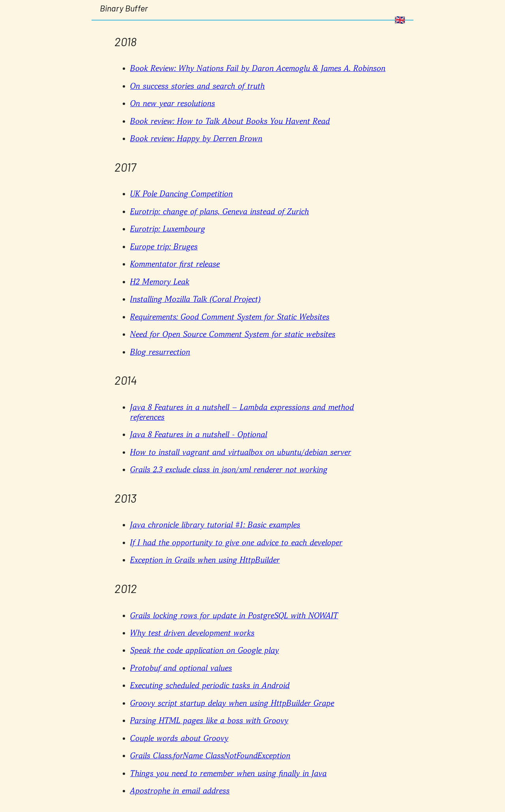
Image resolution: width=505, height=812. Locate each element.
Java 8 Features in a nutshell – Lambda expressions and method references (242, 413)
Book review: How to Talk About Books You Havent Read (230, 122)
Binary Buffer (124, 8)
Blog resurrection (160, 352)
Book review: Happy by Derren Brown (196, 139)
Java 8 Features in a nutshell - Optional (199, 435)
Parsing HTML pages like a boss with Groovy (209, 721)
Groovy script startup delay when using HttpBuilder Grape (232, 703)
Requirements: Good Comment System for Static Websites (230, 317)
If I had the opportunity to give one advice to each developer (236, 543)
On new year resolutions (173, 104)
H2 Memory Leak (160, 282)
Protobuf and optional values (181, 668)
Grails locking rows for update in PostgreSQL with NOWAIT (234, 616)
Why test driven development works (192, 633)
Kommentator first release (175, 264)
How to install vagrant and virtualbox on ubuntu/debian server (241, 453)
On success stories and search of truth (197, 86)
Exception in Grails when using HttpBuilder (205, 560)
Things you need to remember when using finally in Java (228, 774)
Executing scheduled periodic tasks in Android (210, 686)
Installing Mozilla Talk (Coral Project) (195, 299)
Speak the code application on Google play (205, 651)
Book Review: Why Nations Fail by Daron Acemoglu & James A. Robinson (258, 69)
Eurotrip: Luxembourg (168, 229)
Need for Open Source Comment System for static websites (233, 335)
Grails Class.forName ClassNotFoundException (210, 756)
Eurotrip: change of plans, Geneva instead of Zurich (220, 212)
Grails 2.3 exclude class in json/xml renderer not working (229, 470)
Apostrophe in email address (180, 791)
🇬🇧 (400, 20)
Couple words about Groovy (179, 739)
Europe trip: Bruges (164, 247)
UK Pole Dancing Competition (181, 194)
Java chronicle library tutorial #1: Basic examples (215, 525)
